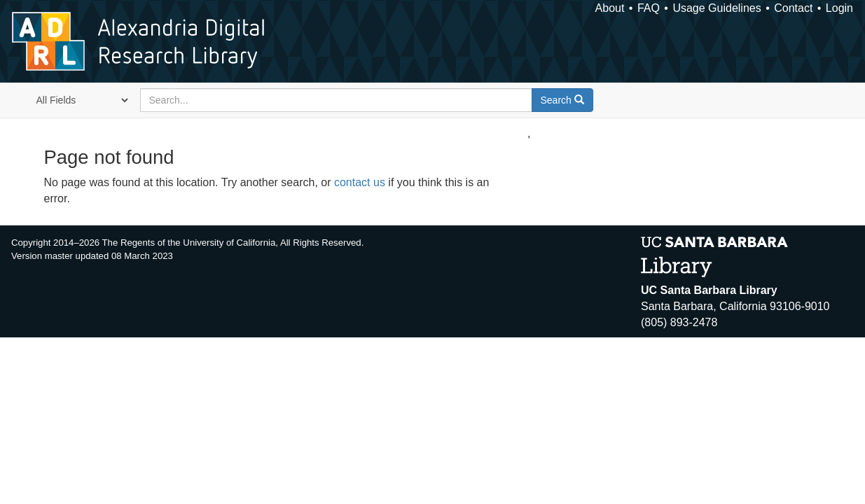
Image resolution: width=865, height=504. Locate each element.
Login (839, 8)
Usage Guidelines (717, 8)
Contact (793, 8)
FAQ (649, 8)
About (610, 8)
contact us (360, 182)
